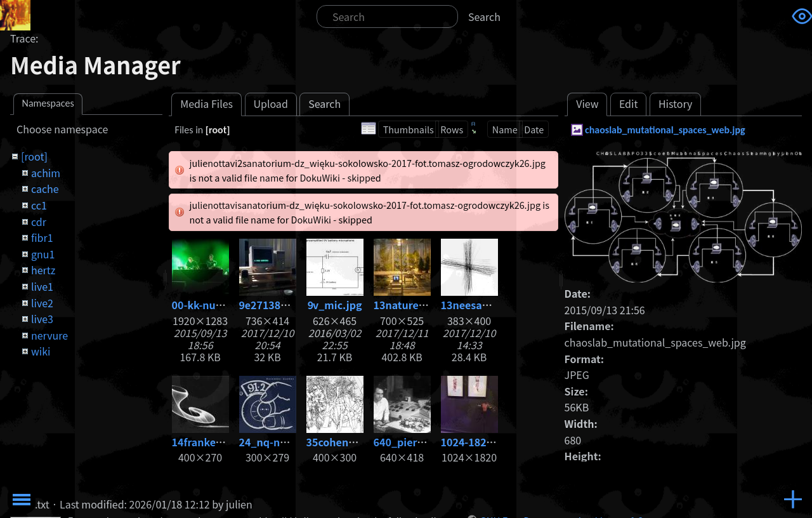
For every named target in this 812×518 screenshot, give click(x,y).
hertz (43, 270)
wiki (41, 351)
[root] (34, 156)
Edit (629, 103)
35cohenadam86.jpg (357, 442)
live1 (42, 286)
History (676, 103)
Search (484, 17)
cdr (39, 222)
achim (46, 173)
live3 (42, 319)
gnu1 (43, 254)
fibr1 (42, 237)
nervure (49, 335)
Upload (270, 103)
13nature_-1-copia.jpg (429, 305)
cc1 (39, 205)
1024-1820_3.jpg (482, 442)
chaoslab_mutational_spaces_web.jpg (665, 130)
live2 (42, 303)
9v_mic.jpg (335, 305)
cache (45, 189)
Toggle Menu (22, 500)
